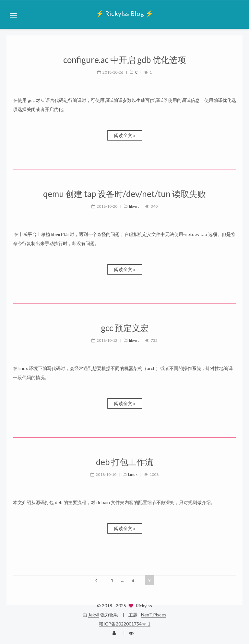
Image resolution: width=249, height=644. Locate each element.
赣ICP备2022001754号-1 (125, 624)
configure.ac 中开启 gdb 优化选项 (125, 60)
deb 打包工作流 (125, 462)
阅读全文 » (125, 135)
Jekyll (94, 615)
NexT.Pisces (154, 615)
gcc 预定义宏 (125, 328)
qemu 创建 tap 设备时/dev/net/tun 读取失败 (124, 194)
